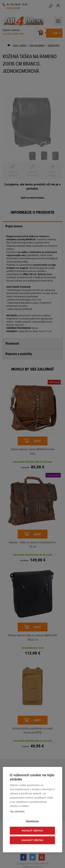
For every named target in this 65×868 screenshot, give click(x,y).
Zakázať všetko (32, 840)
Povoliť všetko (32, 831)
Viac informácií (17, 811)
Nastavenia (32, 821)
